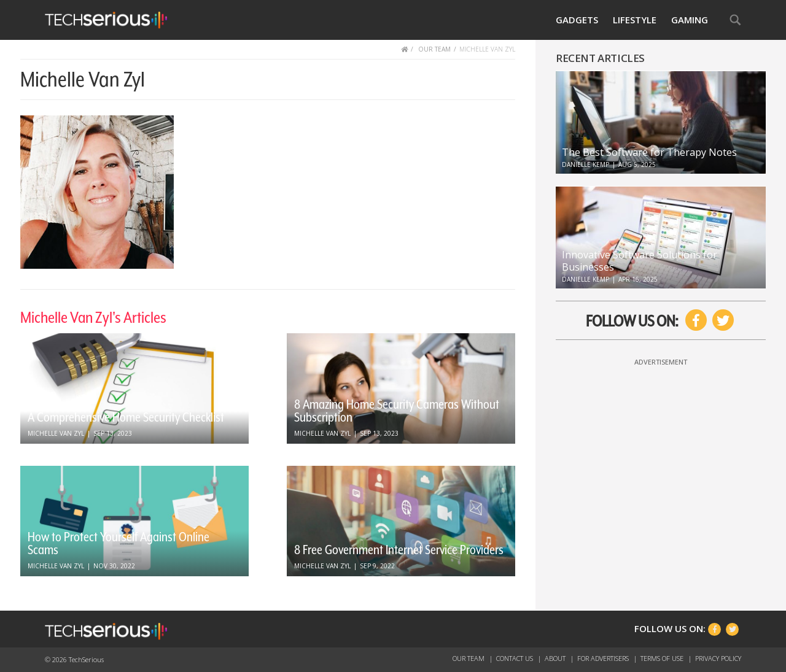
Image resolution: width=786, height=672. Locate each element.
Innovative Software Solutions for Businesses (640, 261)
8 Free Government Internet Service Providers (399, 550)
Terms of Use (663, 658)
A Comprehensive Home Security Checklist (126, 417)
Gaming (690, 20)
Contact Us (516, 658)
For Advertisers (604, 658)
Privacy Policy (718, 658)
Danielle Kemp (586, 164)
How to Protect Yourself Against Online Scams (119, 543)
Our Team (469, 658)
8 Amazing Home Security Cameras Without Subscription (397, 411)
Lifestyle (635, 20)
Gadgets (577, 20)
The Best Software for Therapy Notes (649, 152)
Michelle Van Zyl (56, 433)
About (556, 658)
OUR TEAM (434, 49)
